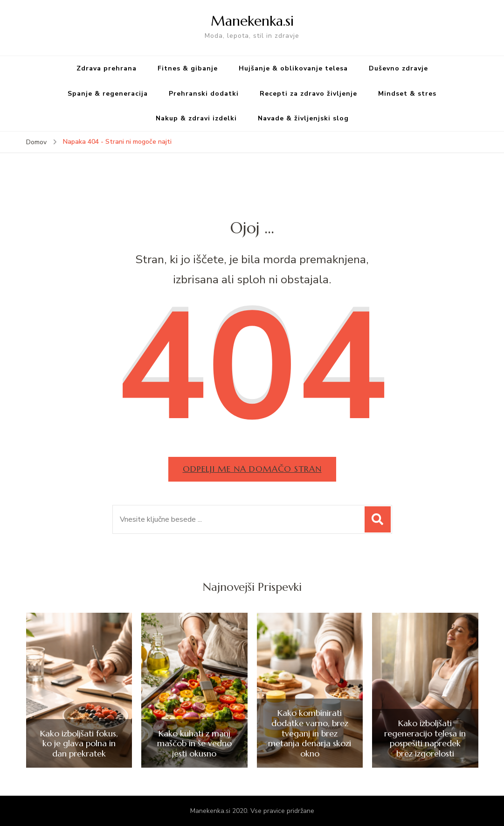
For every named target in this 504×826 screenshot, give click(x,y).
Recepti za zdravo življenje (308, 94)
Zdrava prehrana (107, 68)
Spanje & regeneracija (108, 94)
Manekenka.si (252, 21)
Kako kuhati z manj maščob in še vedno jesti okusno (194, 744)
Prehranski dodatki (204, 94)
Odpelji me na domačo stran (252, 469)
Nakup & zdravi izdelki (196, 118)
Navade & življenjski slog (303, 118)
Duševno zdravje (398, 68)
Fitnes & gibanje (188, 68)
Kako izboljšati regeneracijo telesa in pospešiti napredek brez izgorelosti (425, 738)
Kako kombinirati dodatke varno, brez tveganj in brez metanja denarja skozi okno (310, 733)
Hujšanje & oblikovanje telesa (293, 68)
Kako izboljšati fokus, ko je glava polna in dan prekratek (79, 744)
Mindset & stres (407, 94)
